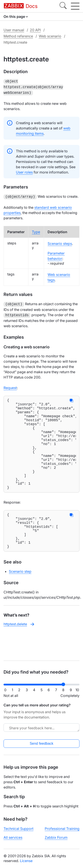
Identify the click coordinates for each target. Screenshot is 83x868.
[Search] (63, 6)
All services (13, 837)
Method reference (18, 36)
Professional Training (62, 829)
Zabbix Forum (56, 837)
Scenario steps (60, 242)
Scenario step (20, 597)
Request (10, 385)
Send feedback (41, 743)
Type (36, 230)
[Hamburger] (75, 6)
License (26, 861)
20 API (35, 30)
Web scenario (50, 36)
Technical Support (18, 829)
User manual (14, 30)
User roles (24, 171)
